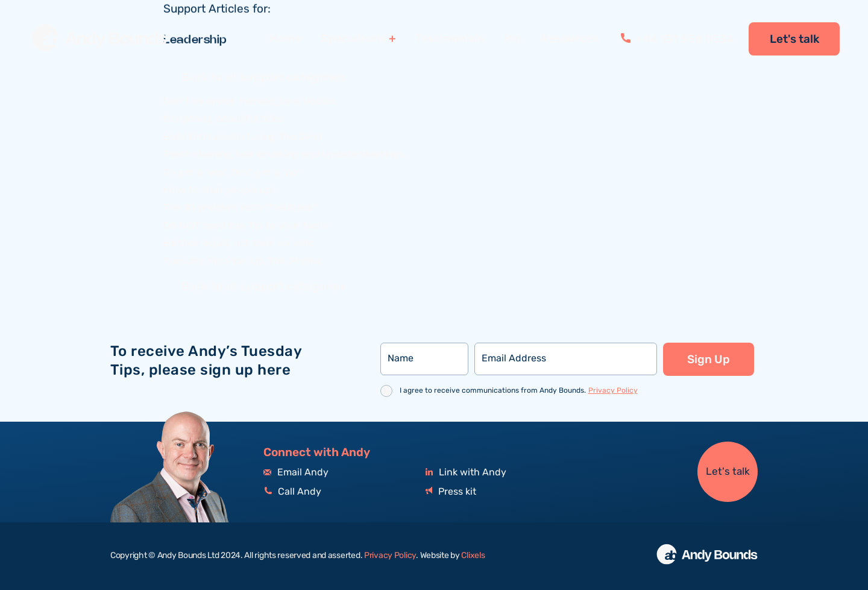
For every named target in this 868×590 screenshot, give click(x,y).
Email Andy (296, 473)
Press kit (451, 492)
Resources (570, 39)
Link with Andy (466, 473)
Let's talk (794, 39)
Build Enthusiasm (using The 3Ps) (242, 137)
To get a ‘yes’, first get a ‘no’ (231, 173)
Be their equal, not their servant (239, 243)
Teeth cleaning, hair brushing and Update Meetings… (287, 155)
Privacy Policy (613, 391)
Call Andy (292, 492)
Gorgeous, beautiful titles (224, 119)
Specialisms (354, 39)
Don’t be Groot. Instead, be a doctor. (250, 102)
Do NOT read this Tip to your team (246, 226)
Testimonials (450, 39)
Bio (513, 39)
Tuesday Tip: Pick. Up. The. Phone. (243, 262)
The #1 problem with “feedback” (241, 208)
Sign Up (709, 360)
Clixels (473, 556)
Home (285, 39)
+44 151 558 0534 (677, 39)
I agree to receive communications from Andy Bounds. (519, 391)
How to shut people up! (219, 190)
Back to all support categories (263, 79)
